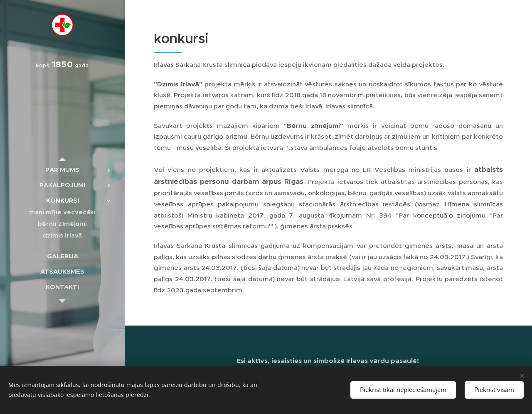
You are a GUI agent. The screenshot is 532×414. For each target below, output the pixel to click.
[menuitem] (62, 170)
